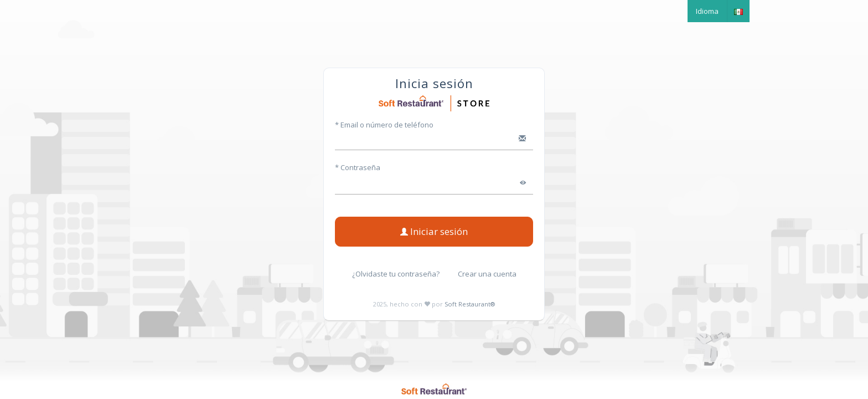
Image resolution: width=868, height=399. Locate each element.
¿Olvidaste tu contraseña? (396, 274)
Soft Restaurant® (470, 304)
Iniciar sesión (434, 231)
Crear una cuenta (487, 274)
